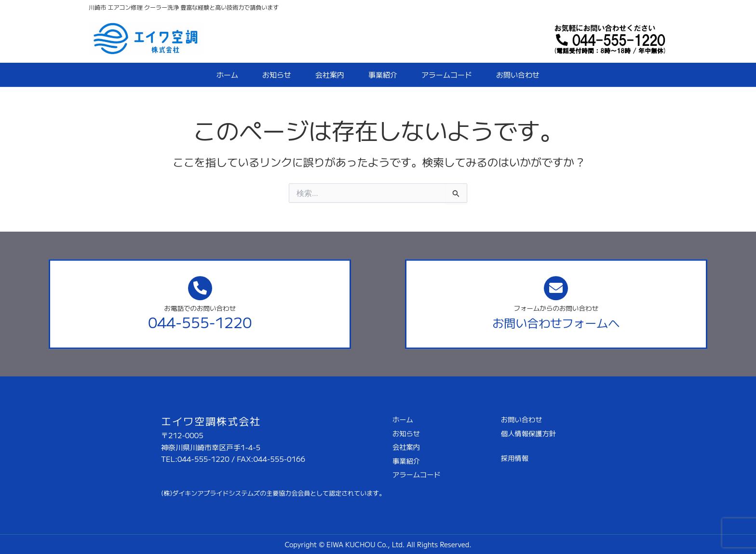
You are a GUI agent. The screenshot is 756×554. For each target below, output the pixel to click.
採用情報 (515, 458)
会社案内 (330, 75)
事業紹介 (383, 75)
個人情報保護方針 (528, 433)
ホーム (227, 75)
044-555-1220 (200, 322)
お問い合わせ (518, 75)
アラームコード (447, 75)
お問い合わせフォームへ (556, 323)
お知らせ (277, 75)
